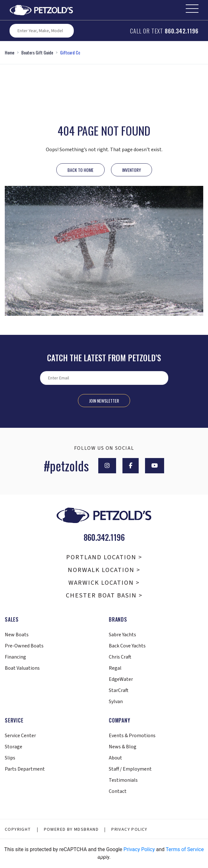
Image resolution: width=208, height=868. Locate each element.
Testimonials (123, 780)
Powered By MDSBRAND (71, 829)
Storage (14, 747)
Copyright (18, 829)
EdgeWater (121, 679)
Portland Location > (104, 557)
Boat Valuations (22, 668)
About (115, 758)
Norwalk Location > (104, 570)
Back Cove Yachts (127, 646)
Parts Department (25, 769)
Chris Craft (120, 657)
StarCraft (119, 690)
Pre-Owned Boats (24, 646)
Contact (118, 791)
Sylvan (116, 702)
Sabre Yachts (122, 635)
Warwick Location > (104, 583)
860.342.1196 (182, 31)
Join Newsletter (104, 401)
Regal (115, 668)
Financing (15, 657)
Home (10, 52)
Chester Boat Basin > (104, 596)
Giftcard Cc (70, 52)
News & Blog (123, 747)
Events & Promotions (132, 736)
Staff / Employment (130, 769)
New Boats (17, 635)
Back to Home (80, 170)
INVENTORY (132, 170)
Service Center (20, 736)
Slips (10, 758)
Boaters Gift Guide (37, 52)
